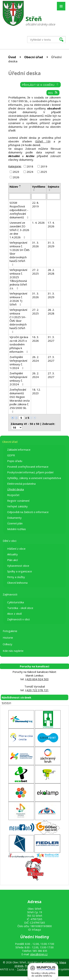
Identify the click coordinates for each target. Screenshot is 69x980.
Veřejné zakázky (17, 506)
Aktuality (12, 554)
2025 (44, 172)
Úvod (12, 57)
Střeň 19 (43, 141)
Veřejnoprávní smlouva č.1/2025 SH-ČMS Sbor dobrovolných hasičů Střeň (18, 321)
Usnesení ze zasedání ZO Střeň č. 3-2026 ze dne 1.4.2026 (19, 230)
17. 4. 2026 (51, 224)
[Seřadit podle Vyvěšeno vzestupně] (34, 189)
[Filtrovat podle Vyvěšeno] (39, 196)
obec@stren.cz (39, 954)
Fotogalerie (10, 631)
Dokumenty (14, 518)
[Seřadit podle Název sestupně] (20, 187)
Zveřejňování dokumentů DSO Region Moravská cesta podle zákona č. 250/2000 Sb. (20, 400)
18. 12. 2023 (36, 391)
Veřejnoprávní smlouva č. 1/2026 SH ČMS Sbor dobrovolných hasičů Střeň (20, 253)
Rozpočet (13, 495)
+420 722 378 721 (37, 690)
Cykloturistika (16, 602)
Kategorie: (15, 166)
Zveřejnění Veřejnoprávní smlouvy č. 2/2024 (18, 379)
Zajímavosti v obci (18, 619)
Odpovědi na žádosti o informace (28, 512)
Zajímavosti (10, 594)
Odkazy (8, 644)
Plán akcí (12, 560)
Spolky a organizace (20, 571)
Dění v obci (10, 541)
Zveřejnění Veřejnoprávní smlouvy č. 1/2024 (18, 362)
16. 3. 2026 (36, 339)
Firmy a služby (16, 577)
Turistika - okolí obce (20, 608)
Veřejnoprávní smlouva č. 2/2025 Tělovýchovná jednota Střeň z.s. (18, 279)
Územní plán (15, 523)
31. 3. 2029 (51, 244)
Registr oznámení (18, 501)
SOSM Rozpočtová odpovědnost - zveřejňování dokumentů (19, 210)
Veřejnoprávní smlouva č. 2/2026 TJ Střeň (18, 299)
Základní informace (19, 450)
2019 (44, 166)
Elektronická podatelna (21, 484)
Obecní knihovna (17, 583)
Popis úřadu (15, 461)
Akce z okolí (14, 614)
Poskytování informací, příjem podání (30, 472)
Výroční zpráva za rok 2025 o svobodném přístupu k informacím (19, 344)
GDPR (11, 455)
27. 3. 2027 (51, 359)
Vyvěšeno (39, 187)
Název (14, 187)
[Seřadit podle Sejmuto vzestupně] (50, 189)
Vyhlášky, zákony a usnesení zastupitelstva (34, 478)
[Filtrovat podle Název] (20, 196)
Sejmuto (53, 187)
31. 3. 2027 (51, 339)
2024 (30, 172)
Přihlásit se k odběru (40, 85)
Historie (8, 638)
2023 (16, 172)
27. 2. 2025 (36, 272)
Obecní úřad (34, 57)
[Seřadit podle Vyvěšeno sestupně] (34, 191)
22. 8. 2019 (36, 204)
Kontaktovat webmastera (43, 962)
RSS (53, 93)
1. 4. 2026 (38, 223)
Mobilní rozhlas (17, 529)
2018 (30, 166)
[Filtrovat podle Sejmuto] (54, 196)
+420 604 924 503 (37, 679)
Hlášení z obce (16, 549)
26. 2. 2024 (36, 359)
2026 (16, 177)
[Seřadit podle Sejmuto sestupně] (50, 191)
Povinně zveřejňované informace (28, 467)
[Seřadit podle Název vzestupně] (20, 185)
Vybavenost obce (18, 566)
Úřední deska (16, 489)
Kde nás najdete (13, 651)
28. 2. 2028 (51, 272)
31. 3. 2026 (36, 244)
